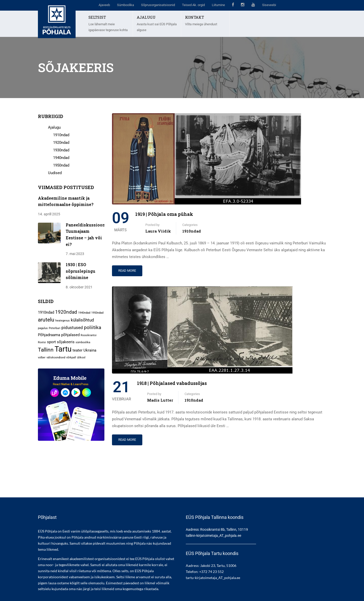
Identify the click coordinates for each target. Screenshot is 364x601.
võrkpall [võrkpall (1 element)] (71, 357)
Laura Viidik (158, 231)
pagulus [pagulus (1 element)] (43, 328)
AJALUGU (146, 17)
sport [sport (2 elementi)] (51, 342)
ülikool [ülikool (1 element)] (81, 357)
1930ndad (61, 150)
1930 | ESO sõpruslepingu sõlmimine (81, 271)
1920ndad (61, 143)
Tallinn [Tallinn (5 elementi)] (46, 350)
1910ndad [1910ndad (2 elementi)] (46, 312)
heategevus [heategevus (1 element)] (63, 321)
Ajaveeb (104, 5)
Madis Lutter (160, 400)
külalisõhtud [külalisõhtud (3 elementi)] (82, 320)
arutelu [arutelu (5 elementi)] (46, 320)
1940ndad (61, 158)
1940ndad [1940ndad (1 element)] (84, 313)
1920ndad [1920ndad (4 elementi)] (66, 312)
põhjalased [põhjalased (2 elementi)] (70, 335)
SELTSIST (97, 17)
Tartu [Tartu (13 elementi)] (63, 349)
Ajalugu (54, 127)
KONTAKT (195, 17)
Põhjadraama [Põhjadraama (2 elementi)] (49, 335)
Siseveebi (269, 5)
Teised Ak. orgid (193, 5)
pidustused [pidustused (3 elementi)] (72, 328)
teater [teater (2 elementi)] (77, 350)
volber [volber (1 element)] (42, 357)
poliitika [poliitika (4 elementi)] (93, 327)
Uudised (55, 173)
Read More (127, 271)
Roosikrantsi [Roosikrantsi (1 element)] (89, 335)
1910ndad (192, 231)
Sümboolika (126, 5)
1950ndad (61, 165)
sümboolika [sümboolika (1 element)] (83, 342)
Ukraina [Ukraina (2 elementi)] (90, 350)
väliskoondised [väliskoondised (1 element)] (56, 357)
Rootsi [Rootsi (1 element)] (42, 342)
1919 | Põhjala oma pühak (164, 214)
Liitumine (218, 5)
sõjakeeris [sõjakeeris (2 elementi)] (66, 342)
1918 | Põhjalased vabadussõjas (172, 383)
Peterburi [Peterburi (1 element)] (55, 328)
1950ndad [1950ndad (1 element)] (97, 313)
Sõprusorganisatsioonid (158, 5)
